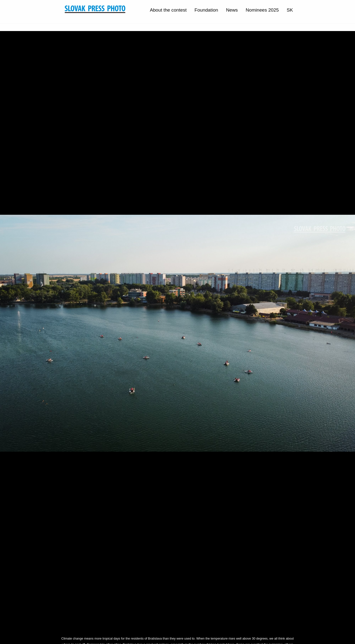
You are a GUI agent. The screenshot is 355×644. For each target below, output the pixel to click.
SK (290, 10)
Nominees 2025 (262, 10)
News (232, 10)
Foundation (206, 10)
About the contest (168, 10)
